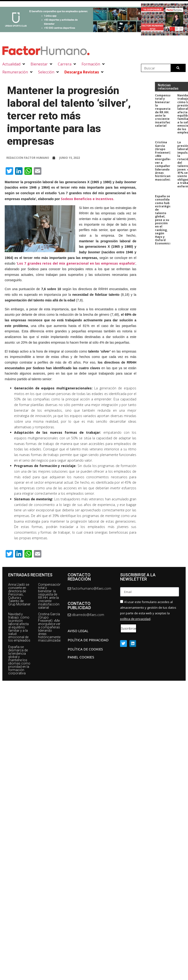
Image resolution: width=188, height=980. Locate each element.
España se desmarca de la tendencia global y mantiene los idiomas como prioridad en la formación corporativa (19, 660)
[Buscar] (178, 68)
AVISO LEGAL (78, 631)
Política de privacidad (88, 640)
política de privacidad (135, 619)
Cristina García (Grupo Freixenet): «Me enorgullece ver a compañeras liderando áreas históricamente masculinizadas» (51, 627)
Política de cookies (85, 649)
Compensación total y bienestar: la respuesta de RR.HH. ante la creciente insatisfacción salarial (50, 596)
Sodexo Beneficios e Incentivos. (88, 199)
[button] (14, 64)
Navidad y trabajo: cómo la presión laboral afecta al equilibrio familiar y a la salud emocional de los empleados (19, 627)
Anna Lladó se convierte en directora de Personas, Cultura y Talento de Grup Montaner (19, 594)
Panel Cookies (81, 657)
